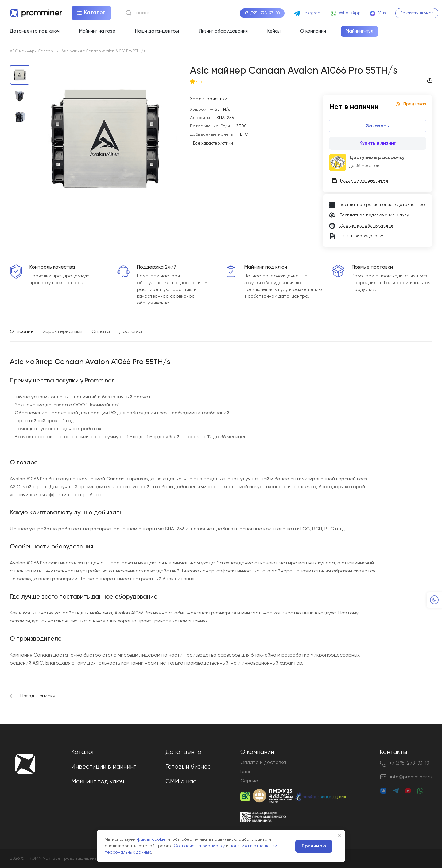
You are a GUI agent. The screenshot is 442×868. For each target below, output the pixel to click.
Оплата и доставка (263, 763)
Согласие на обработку (199, 846)
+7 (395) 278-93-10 (262, 13)
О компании (257, 752)
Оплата (101, 332)
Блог (246, 772)
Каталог (83, 752)
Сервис (249, 781)
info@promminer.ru (411, 777)
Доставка (130, 332)
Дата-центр (183, 752)
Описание (22, 332)
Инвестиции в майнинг (104, 767)
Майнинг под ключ (98, 782)
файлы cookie (151, 839)
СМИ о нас (181, 782)
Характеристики (63, 332)
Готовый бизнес (188, 767)
